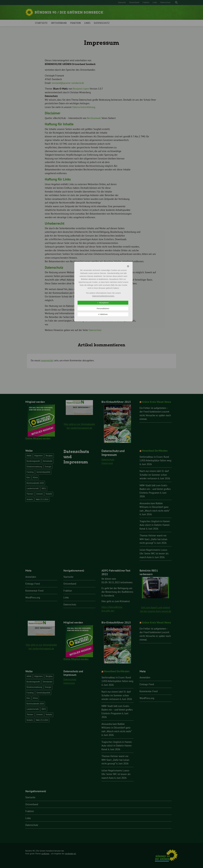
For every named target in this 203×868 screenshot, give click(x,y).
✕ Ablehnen (103, 314)
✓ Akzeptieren (103, 303)
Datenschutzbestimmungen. (103, 296)
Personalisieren (103, 308)
